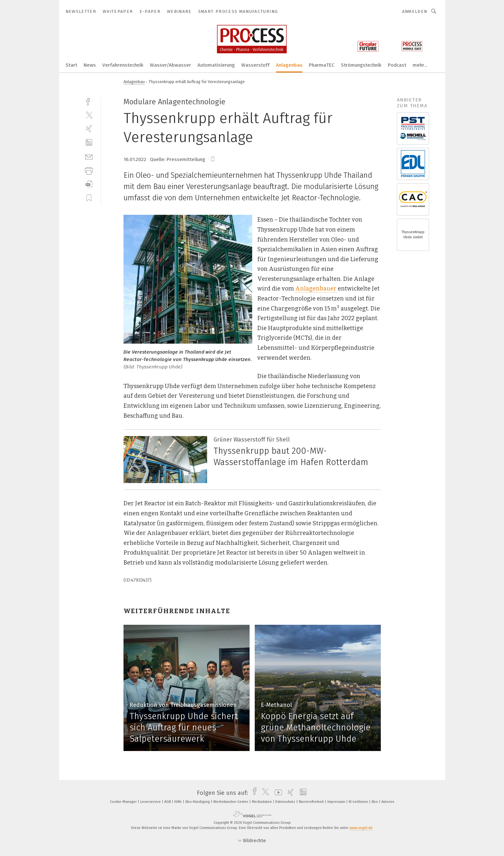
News (90, 65)
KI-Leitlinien (359, 802)
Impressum (337, 802)
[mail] (89, 156)
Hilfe (179, 802)
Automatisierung (216, 65)
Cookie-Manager (124, 802)
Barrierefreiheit (312, 802)
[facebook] (89, 101)
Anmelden (415, 11)
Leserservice (151, 802)
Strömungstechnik (361, 65)
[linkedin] (89, 143)
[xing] (89, 129)
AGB (168, 802)
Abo (375, 802)
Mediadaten (262, 802)
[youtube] (277, 793)
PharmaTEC (322, 65)
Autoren (388, 802)
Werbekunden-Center (231, 802)
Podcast (397, 65)
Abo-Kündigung (198, 802)
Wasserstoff (255, 65)
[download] (89, 184)
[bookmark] (213, 159)
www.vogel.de (361, 828)
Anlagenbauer (316, 289)
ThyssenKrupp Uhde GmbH (413, 235)
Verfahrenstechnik (123, 65)
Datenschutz (286, 802)
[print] (89, 170)
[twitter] (89, 115)
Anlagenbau (289, 65)
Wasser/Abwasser (170, 65)
